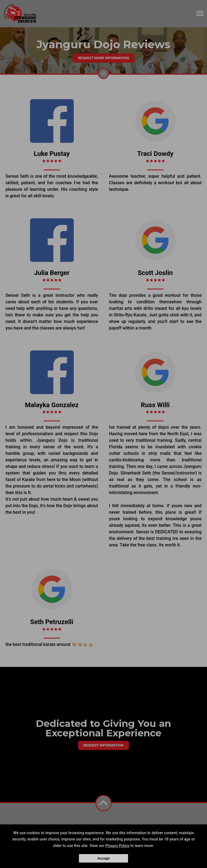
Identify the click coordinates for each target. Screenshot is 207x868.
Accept (104, 858)
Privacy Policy (117, 846)
